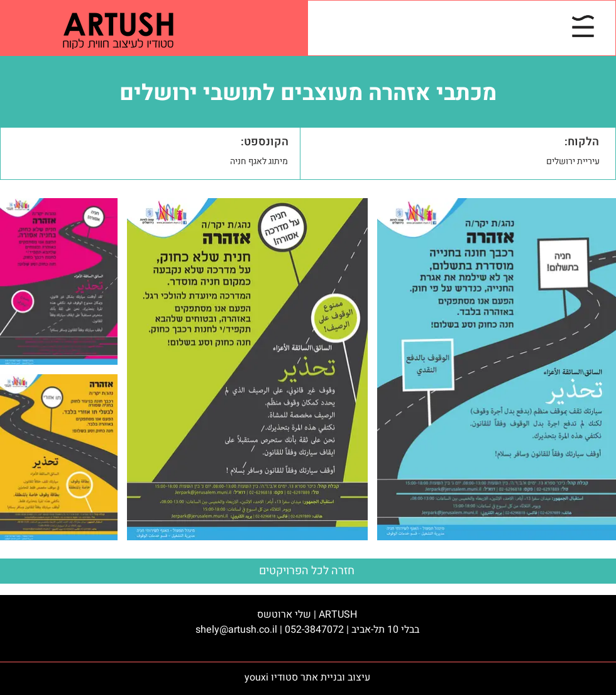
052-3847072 (314, 630)
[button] (583, 26)
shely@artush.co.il (236, 630)
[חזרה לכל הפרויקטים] (308, 571)
